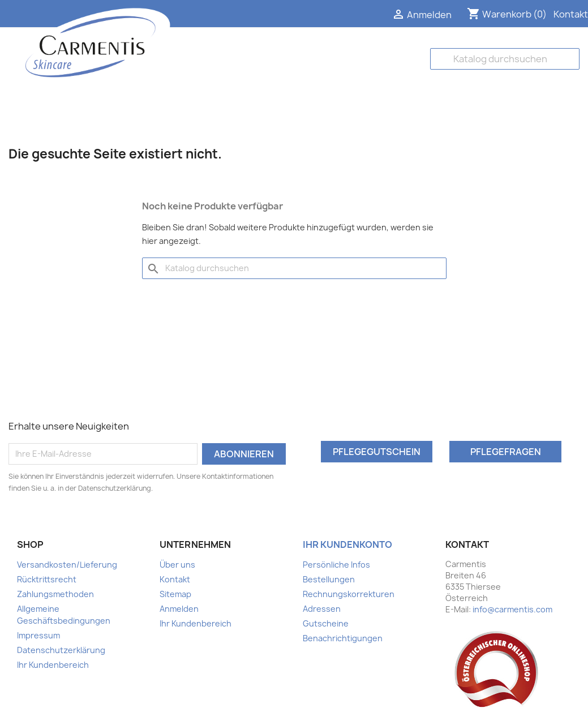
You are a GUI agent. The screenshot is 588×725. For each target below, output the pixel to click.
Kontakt (571, 14)
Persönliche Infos (336, 565)
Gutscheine (326, 623)
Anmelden (179, 609)
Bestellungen (329, 579)
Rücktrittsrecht (47, 579)
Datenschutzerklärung (61, 650)
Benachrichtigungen (343, 638)
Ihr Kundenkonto (347, 544)
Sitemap (175, 594)
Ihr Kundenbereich (53, 665)
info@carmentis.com (512, 609)
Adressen (322, 609)
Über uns (177, 565)
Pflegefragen (506, 452)
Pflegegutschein (377, 452)
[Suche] (505, 59)
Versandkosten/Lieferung (67, 565)
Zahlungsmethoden (55, 594)
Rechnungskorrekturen (349, 594)
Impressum (38, 635)
